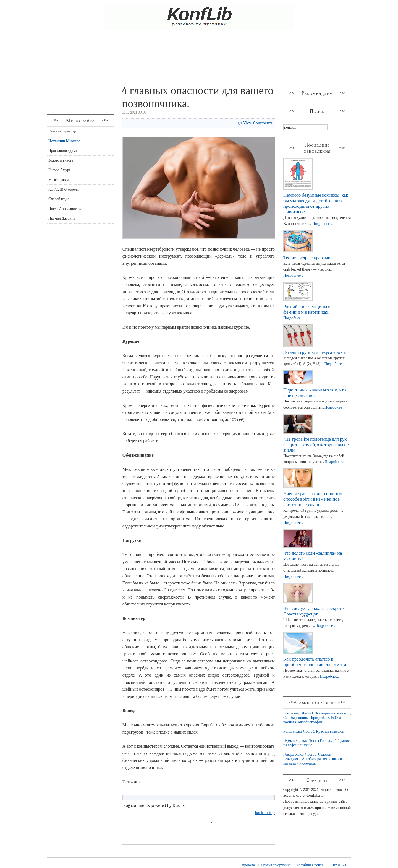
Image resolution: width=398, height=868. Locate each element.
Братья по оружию (276, 865)
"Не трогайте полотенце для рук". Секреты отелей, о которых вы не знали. (316, 445)
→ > (209, 822)
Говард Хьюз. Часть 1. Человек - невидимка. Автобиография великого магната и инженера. (313, 759)
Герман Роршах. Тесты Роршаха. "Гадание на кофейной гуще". (316, 743)
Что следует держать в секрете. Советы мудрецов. (314, 611)
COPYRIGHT (339, 865)
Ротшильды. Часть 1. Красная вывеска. (313, 731)
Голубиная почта (310, 865)
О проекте (247, 865)
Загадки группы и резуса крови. (315, 352)
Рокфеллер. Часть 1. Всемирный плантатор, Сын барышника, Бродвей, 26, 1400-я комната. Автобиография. (317, 718)
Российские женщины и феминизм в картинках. (307, 309)
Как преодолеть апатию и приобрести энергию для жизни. (315, 662)
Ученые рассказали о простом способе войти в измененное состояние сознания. (313, 499)
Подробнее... (322, 224)
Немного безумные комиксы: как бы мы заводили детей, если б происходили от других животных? (316, 203)
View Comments (258, 123)
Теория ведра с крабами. (307, 258)
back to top (265, 813)
